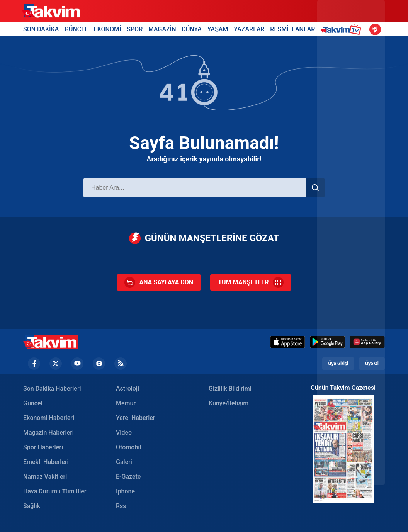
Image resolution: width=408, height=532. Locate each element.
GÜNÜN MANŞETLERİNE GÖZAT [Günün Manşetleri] (204, 238)
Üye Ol (372, 364)
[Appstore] (288, 342)
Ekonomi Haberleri (49, 418)
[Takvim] (51, 11)
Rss (121, 506)
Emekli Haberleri (46, 462)
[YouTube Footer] (77, 364)
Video (124, 433)
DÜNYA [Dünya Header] (192, 29)
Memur (126, 403)
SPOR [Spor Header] (135, 29)
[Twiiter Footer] (56, 364)
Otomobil (128, 447)
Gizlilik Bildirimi (230, 388)
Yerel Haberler (135, 418)
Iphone (125, 491)
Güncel (33, 403)
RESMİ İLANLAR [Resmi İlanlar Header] (292, 29)
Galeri (124, 462)
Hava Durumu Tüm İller (55, 491)
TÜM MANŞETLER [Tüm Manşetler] (251, 282)
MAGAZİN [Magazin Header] (162, 29)
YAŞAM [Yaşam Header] (218, 29)
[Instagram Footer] (99, 364)
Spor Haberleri (43, 447)
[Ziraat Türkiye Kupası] (375, 29)
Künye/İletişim (229, 403)
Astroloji (127, 388)
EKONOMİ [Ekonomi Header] (108, 29)
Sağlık (32, 506)
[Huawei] (367, 342)
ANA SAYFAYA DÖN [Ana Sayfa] (159, 282)
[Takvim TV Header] (342, 29)
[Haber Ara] (195, 188)
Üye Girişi (338, 364)
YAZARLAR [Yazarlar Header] (249, 29)
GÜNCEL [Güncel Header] (76, 29)
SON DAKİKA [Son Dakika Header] (41, 29)
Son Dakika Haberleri (52, 388)
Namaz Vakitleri (45, 477)
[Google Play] (327, 342)
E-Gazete (128, 477)
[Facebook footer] (34, 364)
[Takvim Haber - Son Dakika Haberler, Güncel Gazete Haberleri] (51, 342)
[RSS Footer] (121, 364)
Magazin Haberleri (48, 433)
